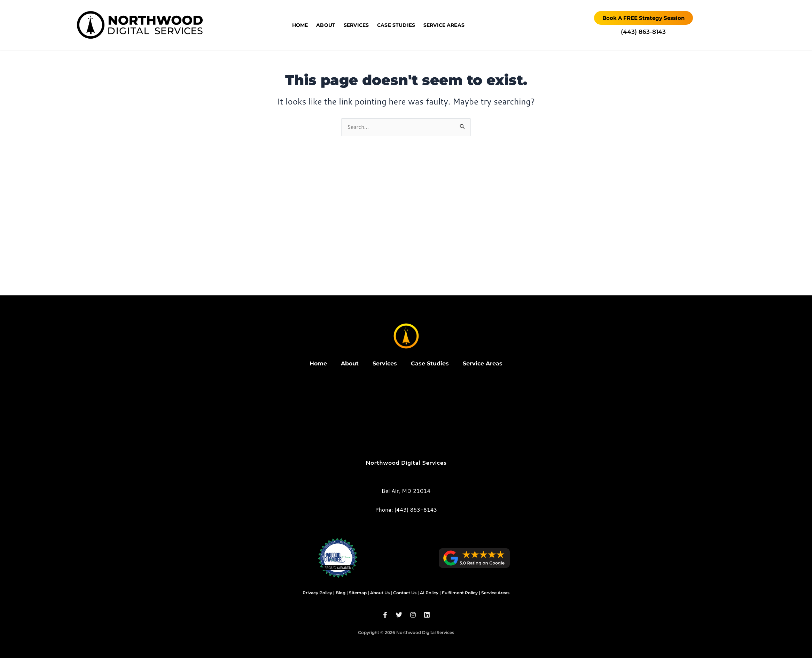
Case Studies (396, 25)
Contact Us (405, 593)
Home (300, 25)
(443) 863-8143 (416, 509)
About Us (380, 593)
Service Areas (444, 25)
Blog (341, 593)
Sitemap (358, 593)
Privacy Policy (317, 593)
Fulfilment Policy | (461, 593)
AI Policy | (430, 593)
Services (356, 25)
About (326, 25)
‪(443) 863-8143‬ (643, 32)
